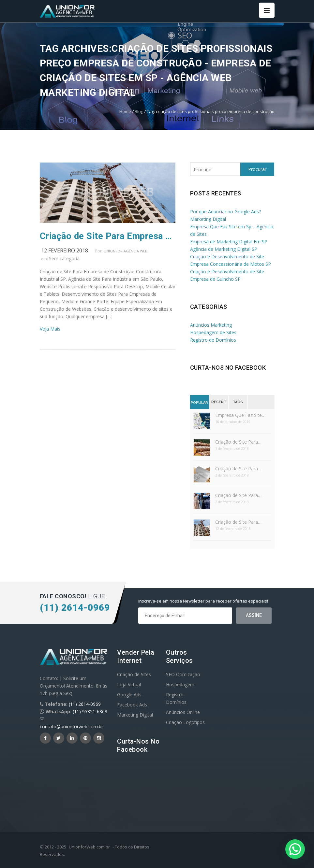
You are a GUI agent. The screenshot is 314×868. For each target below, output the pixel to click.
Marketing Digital (135, 715)
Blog (139, 111)
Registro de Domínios (213, 340)
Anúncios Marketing (211, 325)
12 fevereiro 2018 (65, 250)
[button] (295, 849)
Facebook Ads (132, 705)
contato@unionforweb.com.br (71, 726)
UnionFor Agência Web (126, 251)
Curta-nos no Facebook (228, 368)
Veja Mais (50, 329)
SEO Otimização (183, 674)
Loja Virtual (129, 684)
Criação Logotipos (185, 722)
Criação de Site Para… (238, 442)
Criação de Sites (134, 674)
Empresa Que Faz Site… (240, 415)
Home (125, 111)
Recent (219, 402)
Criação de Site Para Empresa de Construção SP (108, 236)
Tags (238, 402)
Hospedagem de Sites (213, 332)
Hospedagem (180, 684)
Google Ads (129, 695)
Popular (199, 403)
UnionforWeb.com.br (89, 847)
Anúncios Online (183, 712)
